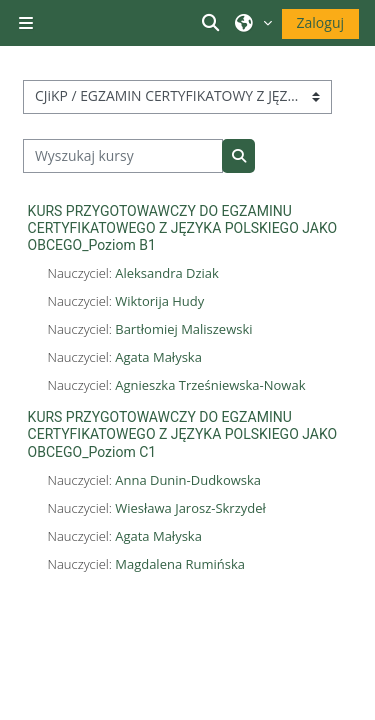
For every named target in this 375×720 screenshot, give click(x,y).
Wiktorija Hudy (159, 301)
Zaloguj (320, 22)
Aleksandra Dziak (167, 273)
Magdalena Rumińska (180, 564)
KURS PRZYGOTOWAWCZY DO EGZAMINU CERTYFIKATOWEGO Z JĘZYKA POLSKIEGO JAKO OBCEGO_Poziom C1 (183, 434)
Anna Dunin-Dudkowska (188, 480)
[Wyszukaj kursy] (123, 156)
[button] (213, 23)
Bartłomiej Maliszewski (183, 329)
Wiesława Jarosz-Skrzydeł (190, 508)
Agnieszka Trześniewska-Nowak (210, 385)
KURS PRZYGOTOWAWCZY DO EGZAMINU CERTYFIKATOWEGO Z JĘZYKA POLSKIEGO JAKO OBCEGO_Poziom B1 (183, 228)
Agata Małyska (158, 357)
